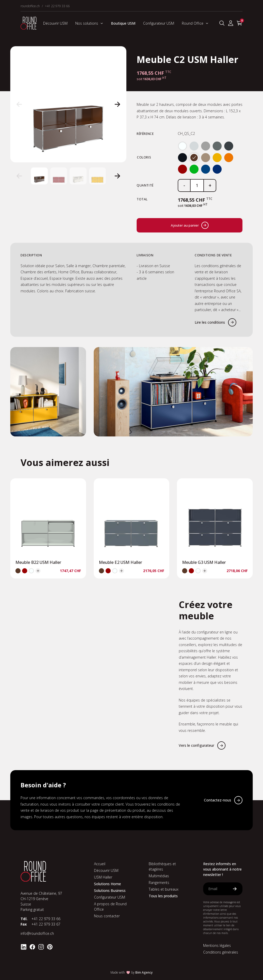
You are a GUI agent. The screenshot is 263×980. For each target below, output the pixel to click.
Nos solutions (89, 23)
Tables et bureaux (164, 889)
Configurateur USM (159, 23)
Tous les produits (163, 896)
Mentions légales (217, 945)
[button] (19, 104)
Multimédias (159, 876)
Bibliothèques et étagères (162, 866)
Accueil (100, 864)
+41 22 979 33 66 (57, 6)
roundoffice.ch (30, 6)
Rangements (159, 883)
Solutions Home (107, 884)
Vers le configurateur (196, 745)
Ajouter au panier (190, 225)
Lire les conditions (210, 322)
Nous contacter (107, 916)
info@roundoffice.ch (37, 933)
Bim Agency (144, 972)
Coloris (144, 157)
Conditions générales (221, 952)
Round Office (195, 23)
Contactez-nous (218, 800)
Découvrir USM (55, 23)
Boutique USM (123, 23)
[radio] (182, 146)
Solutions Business (110, 890)
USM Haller (103, 877)
